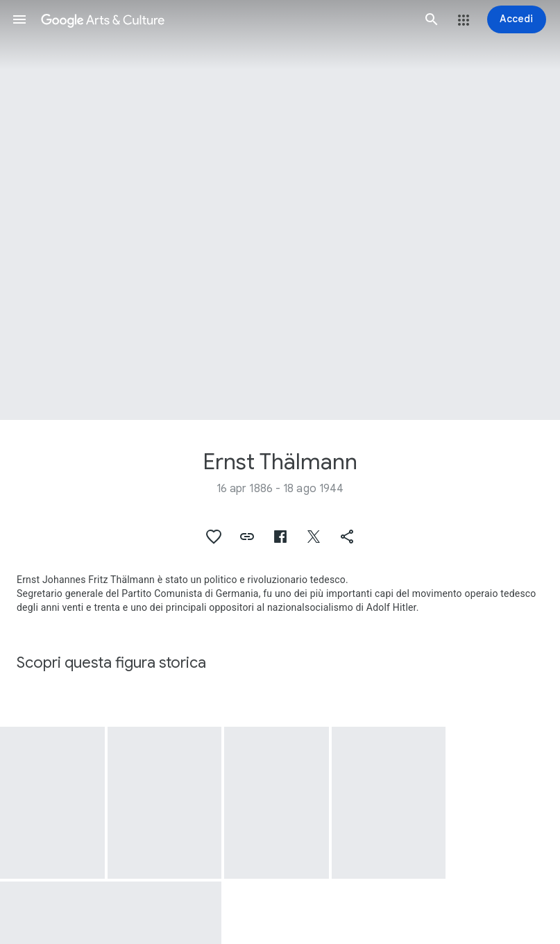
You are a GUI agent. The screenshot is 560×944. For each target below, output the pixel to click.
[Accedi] (517, 19)
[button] (19, 19)
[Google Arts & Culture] (226, 19)
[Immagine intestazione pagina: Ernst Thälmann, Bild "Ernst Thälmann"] (280, 210)
